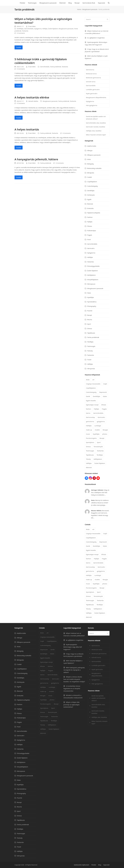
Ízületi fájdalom (53, 29)
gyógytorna (101, 421)
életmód (89, 467)
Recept (90, 315)
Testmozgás (91, 346)
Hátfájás (45, 29)
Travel (89, 360)
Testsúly (90, 351)
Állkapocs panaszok (94, 155)
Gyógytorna (38, 29)
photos (105, 434)
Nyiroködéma (92, 302)
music (88, 434)
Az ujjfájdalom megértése (96, 38)
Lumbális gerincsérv (93, 89)
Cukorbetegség (92, 186)
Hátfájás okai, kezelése (94, 131)
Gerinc (88, 413)
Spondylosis (90, 442)
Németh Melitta (33, 101)
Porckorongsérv (91, 438)
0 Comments (21, 33)
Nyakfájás (91, 297)
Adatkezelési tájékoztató (82, 865)
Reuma (90, 320)
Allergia (90, 150)
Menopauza (91, 284)
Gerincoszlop (90, 417)
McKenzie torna (91, 74)
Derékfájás (20, 29)
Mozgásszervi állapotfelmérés (96, 97)
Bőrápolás (91, 173)
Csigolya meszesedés (93, 384)
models (97, 430)
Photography (92, 306)
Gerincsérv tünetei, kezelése (95, 127)
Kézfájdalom (91, 275)
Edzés (105, 396)
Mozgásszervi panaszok (90, 9)
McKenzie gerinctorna (93, 78)
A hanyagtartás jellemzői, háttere (36, 159)
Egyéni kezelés (91, 401)
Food (89, 239)
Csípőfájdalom (92, 182)
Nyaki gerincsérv (92, 93)
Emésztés (90, 208)
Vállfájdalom (98, 459)
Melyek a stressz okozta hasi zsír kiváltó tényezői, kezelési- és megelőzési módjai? (74, 679)
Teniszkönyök (98, 447)
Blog (100, 865)
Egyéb (89, 199)
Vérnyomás (91, 369)
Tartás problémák (56, 67)
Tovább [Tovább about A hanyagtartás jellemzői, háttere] (19, 177)
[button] (109, 3)
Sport (89, 324)
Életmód (90, 204)
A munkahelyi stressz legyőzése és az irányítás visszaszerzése (72, 688)
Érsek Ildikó (32, 26)
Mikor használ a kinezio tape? (96, 135)
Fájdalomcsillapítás (94, 213)
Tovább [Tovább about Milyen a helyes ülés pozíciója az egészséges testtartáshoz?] (19, 47)
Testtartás (25, 31)
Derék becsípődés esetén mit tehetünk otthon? (96, 118)
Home (79, 9)
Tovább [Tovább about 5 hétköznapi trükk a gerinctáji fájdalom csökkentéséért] (19, 86)
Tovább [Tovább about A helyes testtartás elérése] (19, 118)
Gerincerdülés (91, 85)
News (89, 293)
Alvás (89, 159)
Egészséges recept (92, 405)
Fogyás (90, 235)
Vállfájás (90, 364)
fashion (88, 409)
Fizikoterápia (91, 231)
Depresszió (103, 392)
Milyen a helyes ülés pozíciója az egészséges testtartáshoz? (71, 705)
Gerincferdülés (29, 29)
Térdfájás (90, 342)
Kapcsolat (106, 865)
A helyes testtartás (27, 129)
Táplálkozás (91, 333)
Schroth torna (91, 82)
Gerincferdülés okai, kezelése (96, 123)
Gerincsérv (91, 248)
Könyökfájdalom (93, 280)
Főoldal (94, 865)
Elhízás (104, 405)
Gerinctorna (90, 70)
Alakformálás (92, 146)
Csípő (105, 384)
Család (89, 177)
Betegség (90, 164)
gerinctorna (90, 421)
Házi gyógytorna (92, 105)
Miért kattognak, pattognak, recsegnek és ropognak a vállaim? (74, 670)
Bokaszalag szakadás (94, 168)
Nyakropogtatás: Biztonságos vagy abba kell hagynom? (73, 647)
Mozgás (105, 430)
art (93, 380)
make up (89, 430)
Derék (88, 396)
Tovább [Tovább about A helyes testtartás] (19, 148)
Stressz (90, 328)
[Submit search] (107, 19)
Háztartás (90, 262)
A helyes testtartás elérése (32, 97)
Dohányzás (91, 195)
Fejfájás (90, 222)
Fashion (90, 217)
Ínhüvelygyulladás (93, 266)
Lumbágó (98, 426)
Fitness (90, 226)
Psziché (90, 311)
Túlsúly (88, 459)
